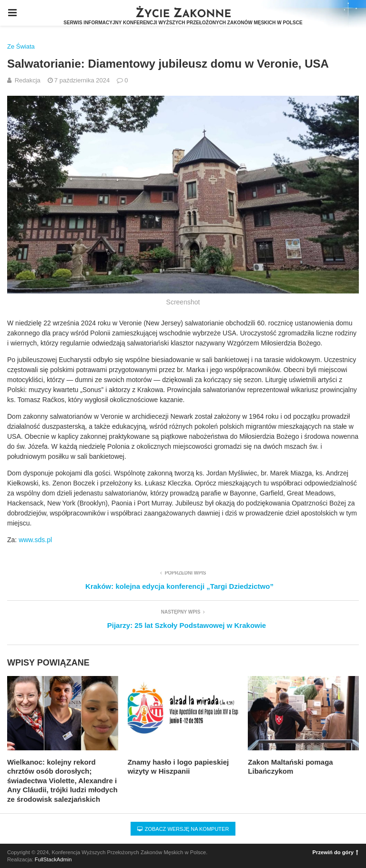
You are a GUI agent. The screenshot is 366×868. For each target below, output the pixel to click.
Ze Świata (21, 46)
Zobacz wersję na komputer (183, 829)
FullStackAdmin (53, 859)
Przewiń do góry (335, 852)
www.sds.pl (35, 540)
